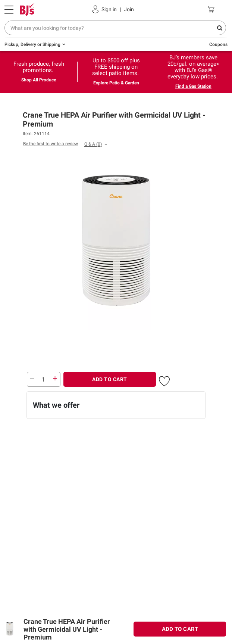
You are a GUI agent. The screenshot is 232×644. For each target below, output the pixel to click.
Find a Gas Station (193, 86)
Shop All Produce (39, 80)
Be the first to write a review (51, 144)
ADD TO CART (110, 379)
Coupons (218, 44)
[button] (164, 380)
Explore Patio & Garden (116, 83)
